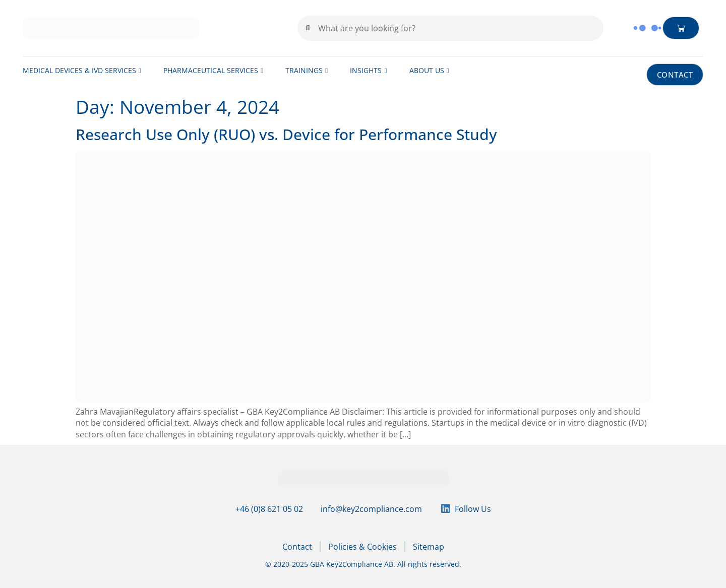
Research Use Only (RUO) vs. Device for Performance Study (286, 134)
